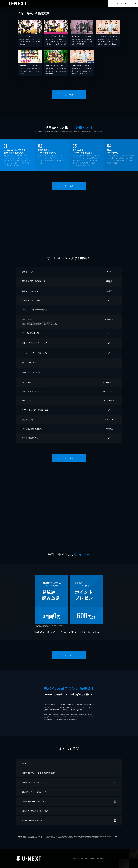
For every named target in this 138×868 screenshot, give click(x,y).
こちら (48, 324)
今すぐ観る (122, 4)
